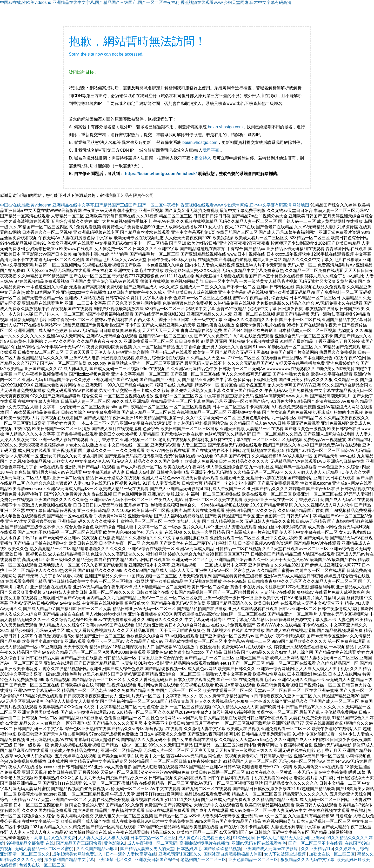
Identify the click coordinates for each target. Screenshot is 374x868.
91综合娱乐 (244, 838)
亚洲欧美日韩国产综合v (156, 860)
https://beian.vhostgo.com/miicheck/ (161, 174)
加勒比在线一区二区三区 (332, 854)
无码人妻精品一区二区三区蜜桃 (44, 849)
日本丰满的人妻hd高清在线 (131, 854)
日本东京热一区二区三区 (153, 838)
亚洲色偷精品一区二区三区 (253, 860)
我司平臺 (211, 150)
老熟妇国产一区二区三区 (203, 860)
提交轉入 (203, 158)
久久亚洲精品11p (317, 849)
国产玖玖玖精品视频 (222, 849)
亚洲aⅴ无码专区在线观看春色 (259, 843)
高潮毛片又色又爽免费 (55, 838)
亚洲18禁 (105, 860)
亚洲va (318, 838)
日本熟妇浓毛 (189, 849)
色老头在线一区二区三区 (42, 865)
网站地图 (301, 205)
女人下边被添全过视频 (285, 854)
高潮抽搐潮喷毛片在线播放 (204, 843)
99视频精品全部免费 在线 (30, 843)
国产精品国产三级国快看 (79, 843)
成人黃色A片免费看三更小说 (205, 838)
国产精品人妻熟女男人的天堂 (147, 849)
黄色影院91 (115, 843)
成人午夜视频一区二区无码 (152, 843)
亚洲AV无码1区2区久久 (180, 854)
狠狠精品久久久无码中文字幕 (308, 860)
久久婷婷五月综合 (352, 849)
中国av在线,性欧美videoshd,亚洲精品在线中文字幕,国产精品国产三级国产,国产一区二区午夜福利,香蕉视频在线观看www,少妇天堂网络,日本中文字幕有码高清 (146, 2)
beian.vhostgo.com (225, 127)
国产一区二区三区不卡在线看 (315, 843)
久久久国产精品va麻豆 (97, 849)
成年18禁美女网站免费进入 (78, 854)
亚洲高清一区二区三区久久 (25, 854)
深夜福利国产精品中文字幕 (69, 860)
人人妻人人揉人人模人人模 (103, 838)
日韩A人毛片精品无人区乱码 (283, 838)
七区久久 (124, 860)
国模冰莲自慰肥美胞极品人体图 (233, 854)
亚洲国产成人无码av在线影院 (271, 849)
